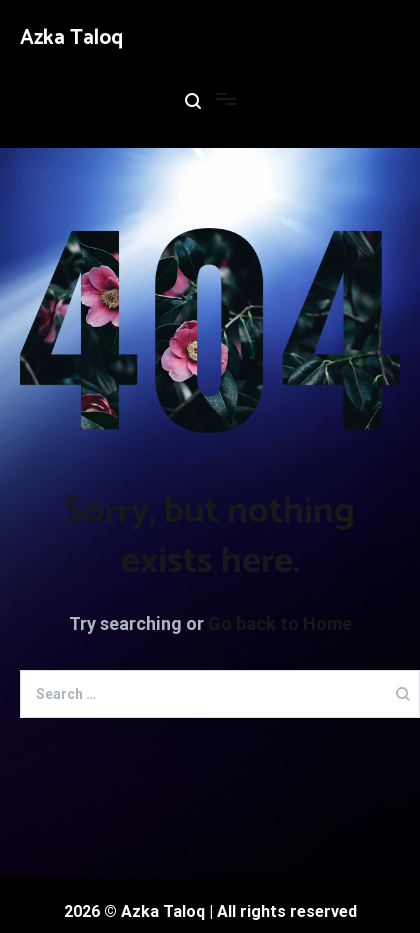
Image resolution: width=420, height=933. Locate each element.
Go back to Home (280, 623)
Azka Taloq (71, 38)
